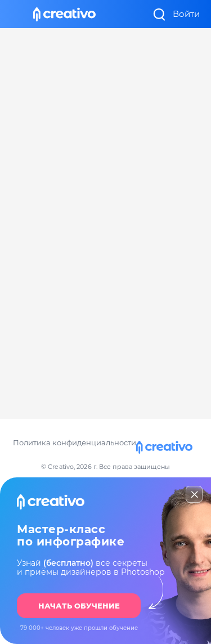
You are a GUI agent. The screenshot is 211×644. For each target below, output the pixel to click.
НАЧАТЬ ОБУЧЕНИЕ (79, 606)
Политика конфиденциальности (75, 442)
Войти (186, 14)
